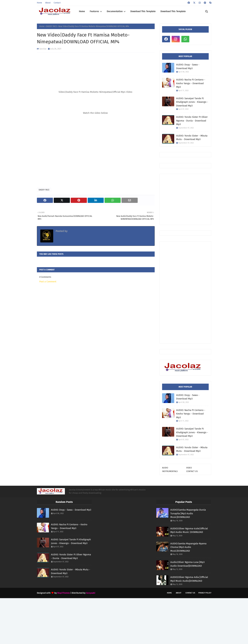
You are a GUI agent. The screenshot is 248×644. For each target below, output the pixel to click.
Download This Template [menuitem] (143, 11)
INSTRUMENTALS (170, 471)
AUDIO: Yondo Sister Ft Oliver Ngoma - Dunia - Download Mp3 (192, 121)
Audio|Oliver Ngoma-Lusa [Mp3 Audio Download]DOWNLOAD (187, 564)
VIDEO (189, 468)
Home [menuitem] (82, 11)
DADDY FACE (51, 26)
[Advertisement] (205, 199)
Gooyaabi (91, 593)
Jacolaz (43, 49)
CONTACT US (192, 471)
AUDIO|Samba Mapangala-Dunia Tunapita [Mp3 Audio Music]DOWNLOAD (188, 513)
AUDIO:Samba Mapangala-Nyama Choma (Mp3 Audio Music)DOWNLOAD (188, 547)
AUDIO (165, 468)
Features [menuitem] (94, 11)
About (48, 3)
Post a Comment (48, 282)
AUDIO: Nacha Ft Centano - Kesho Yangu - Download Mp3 (191, 83)
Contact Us (190, 593)
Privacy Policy (205, 593)
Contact (57, 3)
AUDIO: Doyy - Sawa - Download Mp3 (188, 66)
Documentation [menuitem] (115, 11)
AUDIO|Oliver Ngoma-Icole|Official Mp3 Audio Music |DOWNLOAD (189, 530)
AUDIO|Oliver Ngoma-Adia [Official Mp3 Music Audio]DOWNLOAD (189, 579)
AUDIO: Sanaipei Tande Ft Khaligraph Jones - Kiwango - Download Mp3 (192, 102)
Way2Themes (64, 593)
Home (39, 3)
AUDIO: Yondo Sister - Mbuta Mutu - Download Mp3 (192, 138)
